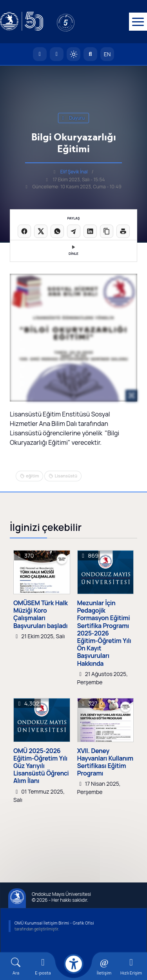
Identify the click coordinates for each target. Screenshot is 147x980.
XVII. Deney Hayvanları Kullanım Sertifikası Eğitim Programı (105, 762)
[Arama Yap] (90, 54)
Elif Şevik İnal (74, 172)
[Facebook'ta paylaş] (24, 231)
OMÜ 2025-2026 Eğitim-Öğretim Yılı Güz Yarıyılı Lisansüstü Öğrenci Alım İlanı (41, 766)
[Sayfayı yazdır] (123, 231)
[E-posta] (57, 54)
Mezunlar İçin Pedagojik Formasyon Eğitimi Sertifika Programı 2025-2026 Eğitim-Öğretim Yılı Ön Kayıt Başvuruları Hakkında (104, 633)
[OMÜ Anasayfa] (40, 54)
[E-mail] (43, 966)
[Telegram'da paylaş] (74, 231)
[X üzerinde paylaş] (41, 231)
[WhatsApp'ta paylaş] (57, 231)
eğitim (32, 476)
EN (107, 54)
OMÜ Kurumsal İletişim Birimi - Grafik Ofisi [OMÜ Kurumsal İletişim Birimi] (54, 923)
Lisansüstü (66, 476)
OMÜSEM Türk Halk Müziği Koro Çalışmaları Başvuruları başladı (40, 614)
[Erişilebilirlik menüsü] (74, 964)
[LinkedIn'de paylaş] (90, 231)
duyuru (74, 118)
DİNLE (73, 251)
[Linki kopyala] (107, 231)
